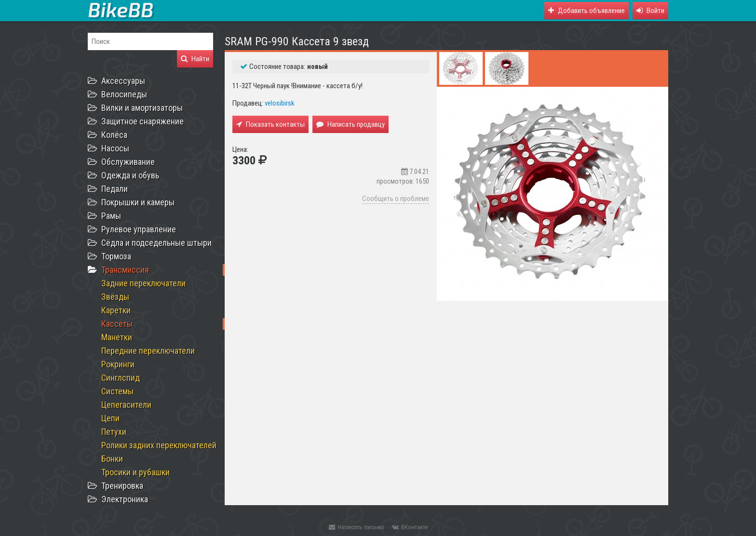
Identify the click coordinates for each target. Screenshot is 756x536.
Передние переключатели (148, 351)
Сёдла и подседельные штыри (156, 243)
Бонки (112, 459)
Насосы (115, 148)
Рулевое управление (139, 229)
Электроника (125, 499)
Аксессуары (123, 81)
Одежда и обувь (130, 175)
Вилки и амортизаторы (142, 108)
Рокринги (118, 364)
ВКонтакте (410, 527)
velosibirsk (280, 103)
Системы (117, 391)
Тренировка (122, 486)
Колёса (114, 135)
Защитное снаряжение (142, 121)
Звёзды (115, 297)
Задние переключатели (143, 283)
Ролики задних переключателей (159, 445)
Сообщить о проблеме (396, 199)
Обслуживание (128, 162)
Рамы (111, 216)
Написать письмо (357, 527)
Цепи (110, 418)
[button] (650, 11)
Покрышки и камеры (138, 202)
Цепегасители (126, 405)
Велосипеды (124, 94)
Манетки (117, 337)
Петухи (114, 432)
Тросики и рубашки (135, 472)
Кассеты (117, 324)
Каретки (116, 310)
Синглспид (121, 378)
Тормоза (116, 256)
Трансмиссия (125, 270)
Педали (115, 189)
